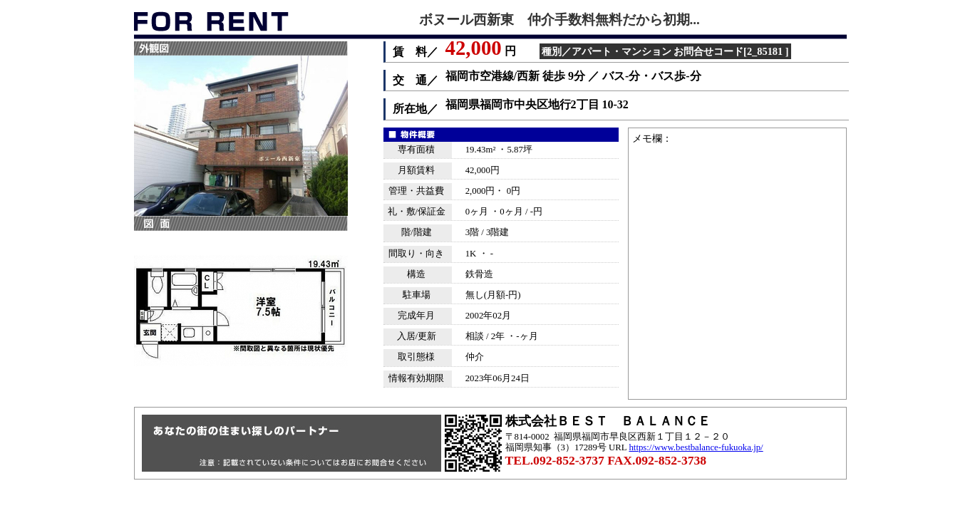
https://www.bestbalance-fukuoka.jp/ (696, 447)
